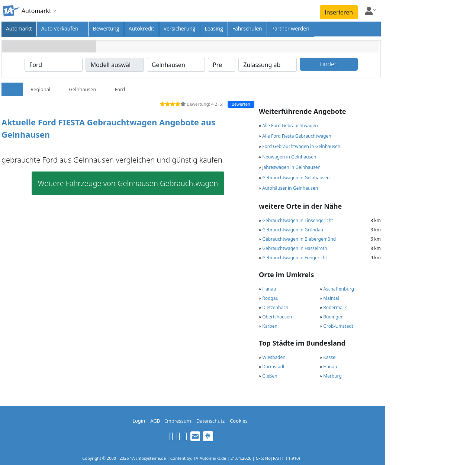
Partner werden (290, 28)
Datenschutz (210, 421)
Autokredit (141, 28)
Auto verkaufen (60, 28)
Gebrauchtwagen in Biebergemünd (299, 239)
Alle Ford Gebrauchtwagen (290, 126)
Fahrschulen (247, 28)
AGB (155, 421)
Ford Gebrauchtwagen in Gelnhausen (301, 146)
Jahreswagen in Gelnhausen (291, 167)
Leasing (214, 28)
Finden (329, 64)
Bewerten (241, 104)
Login (139, 421)
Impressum (178, 421)
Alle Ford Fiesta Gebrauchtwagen (297, 136)
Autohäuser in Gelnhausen (290, 188)
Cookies (239, 421)
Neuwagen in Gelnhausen (289, 157)
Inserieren (339, 12)
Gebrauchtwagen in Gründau (293, 230)
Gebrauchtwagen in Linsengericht (297, 220)
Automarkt (19, 28)
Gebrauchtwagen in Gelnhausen (296, 178)
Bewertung (106, 28)
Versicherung (180, 28)
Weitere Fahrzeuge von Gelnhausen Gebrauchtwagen (128, 183)
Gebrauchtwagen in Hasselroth (295, 248)
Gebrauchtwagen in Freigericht (295, 258)
